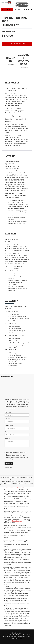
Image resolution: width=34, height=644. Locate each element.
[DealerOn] (17, 633)
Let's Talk (9, 463)
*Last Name (8, 419)
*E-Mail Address (9, 425)
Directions (18, 9)
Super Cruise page (17, 521)
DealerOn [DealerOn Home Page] (15, 635)
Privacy (25, 635)
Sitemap (20, 635)
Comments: (7, 439)
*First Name (8, 412)
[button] (7, 9)
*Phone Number (9, 432)
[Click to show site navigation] (31, 10)
